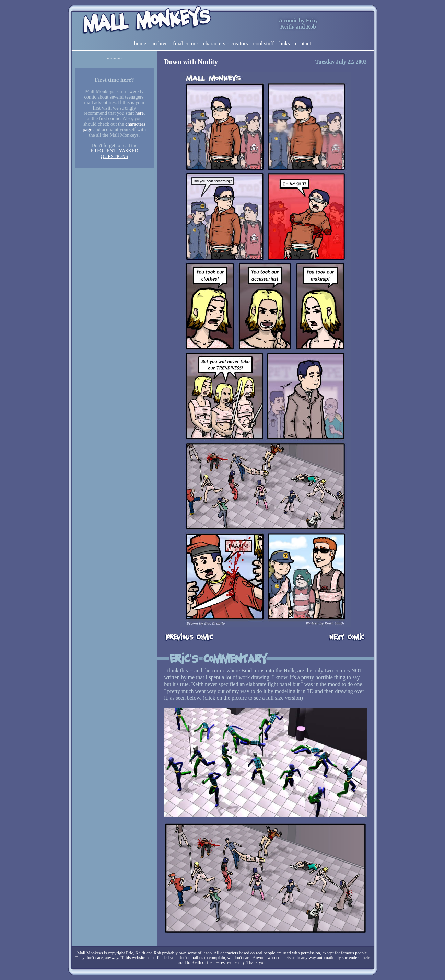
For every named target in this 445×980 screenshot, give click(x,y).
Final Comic (185, 43)
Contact (303, 43)
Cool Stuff (264, 43)
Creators (239, 43)
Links (285, 43)
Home (140, 43)
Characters (214, 43)
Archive (160, 43)
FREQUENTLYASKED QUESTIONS (114, 153)
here (139, 113)
